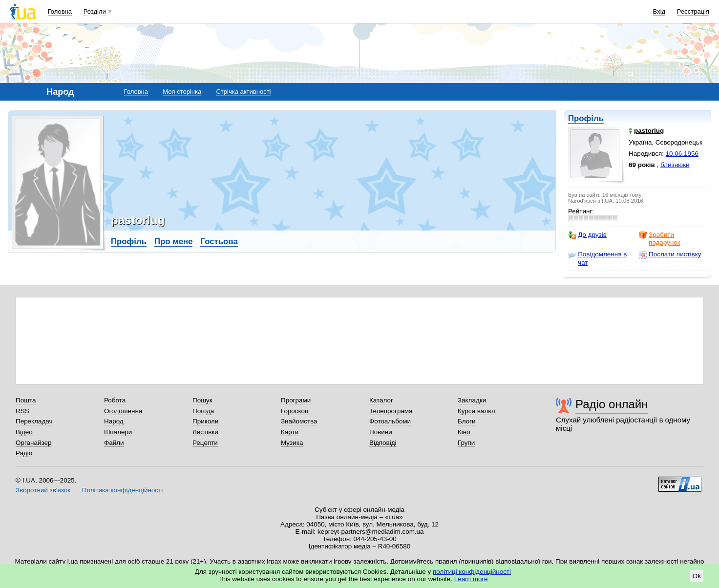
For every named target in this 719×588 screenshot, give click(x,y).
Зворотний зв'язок (43, 490)
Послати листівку (670, 254)
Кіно (464, 432)
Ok (697, 576)
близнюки (675, 165)
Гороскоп (295, 411)
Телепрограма (391, 411)
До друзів (587, 235)
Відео (24, 432)
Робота (115, 400)
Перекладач (34, 421)
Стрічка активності (243, 92)
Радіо (24, 453)
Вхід (659, 11)
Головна (60, 11)
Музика (292, 443)
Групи (466, 443)
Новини (381, 432)
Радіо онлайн (612, 404)
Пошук (202, 400)
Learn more (471, 579)
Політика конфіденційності (122, 490)
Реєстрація (693, 11)
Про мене (174, 241)
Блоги (467, 421)
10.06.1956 (682, 154)
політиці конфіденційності (472, 572)
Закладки (472, 400)
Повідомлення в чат (597, 258)
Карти (290, 432)
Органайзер (33, 443)
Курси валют (477, 411)
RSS (22, 411)
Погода (203, 411)
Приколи (205, 421)
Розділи (95, 11)
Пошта (26, 400)
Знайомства (299, 421)
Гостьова (219, 241)
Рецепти (205, 443)
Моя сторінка (182, 92)
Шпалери (118, 432)
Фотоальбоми (390, 421)
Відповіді (383, 443)
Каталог (381, 400)
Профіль (586, 118)
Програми (296, 400)
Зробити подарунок (660, 239)
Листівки (205, 432)
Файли (114, 443)
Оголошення (123, 411)
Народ (114, 421)
